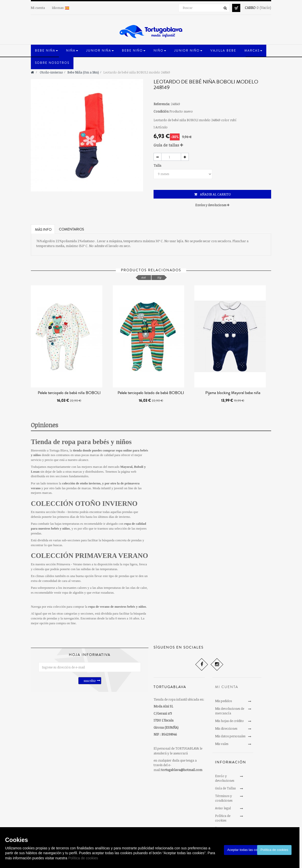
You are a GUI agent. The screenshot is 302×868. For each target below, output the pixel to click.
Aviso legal (223, 808)
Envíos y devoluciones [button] (212, 205)
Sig (159, 277)
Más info (43, 230)
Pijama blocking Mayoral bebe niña (233, 393)
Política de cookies (83, 858)
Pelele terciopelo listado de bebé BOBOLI (151, 393)
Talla (158, 165)
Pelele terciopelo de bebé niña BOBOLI (69, 393)
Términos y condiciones (224, 798)
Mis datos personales (230, 736)
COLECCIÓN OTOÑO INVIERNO (84, 504)
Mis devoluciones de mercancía (230, 711)
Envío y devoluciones (225, 778)
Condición (161, 111)
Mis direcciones (226, 728)
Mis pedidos (223, 701)
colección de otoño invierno (81, 483)
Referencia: (162, 104)
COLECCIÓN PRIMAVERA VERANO (90, 556)
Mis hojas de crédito (229, 721)
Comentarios (71, 229)
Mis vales (222, 744)
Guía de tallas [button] (168, 145)
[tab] (212, 145)
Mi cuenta (38, 8)
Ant (143, 277)
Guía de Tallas (225, 788)
